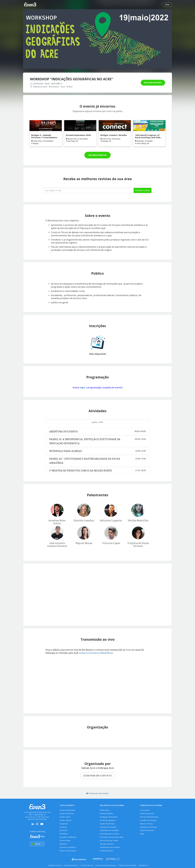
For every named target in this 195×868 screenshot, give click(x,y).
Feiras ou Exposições (68, 852)
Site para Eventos (107, 845)
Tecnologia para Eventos (110, 834)
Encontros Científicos (68, 848)
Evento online (65, 817)
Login (167, 5)
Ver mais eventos (97, 155)
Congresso (64, 824)
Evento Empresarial (67, 810)
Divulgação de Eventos (109, 817)
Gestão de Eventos (107, 824)
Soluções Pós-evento (108, 828)
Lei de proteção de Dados (106, 867)
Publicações (105, 810)
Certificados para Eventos (110, 848)
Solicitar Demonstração (149, 817)
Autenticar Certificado (149, 828)
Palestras (63, 845)
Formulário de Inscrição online (112, 838)
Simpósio (63, 828)
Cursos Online (65, 841)
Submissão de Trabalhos (110, 831)
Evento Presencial (67, 814)
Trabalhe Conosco (54, 867)
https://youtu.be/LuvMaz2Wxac (96, 653)
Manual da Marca (71, 867)
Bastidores (144, 867)
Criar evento (145, 810)
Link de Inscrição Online (109, 841)
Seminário (64, 831)
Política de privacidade (128, 867)
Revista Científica (107, 814)
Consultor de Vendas (148, 821)
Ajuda (142, 834)
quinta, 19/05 (97, 422)
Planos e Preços (146, 824)
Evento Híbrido (66, 821)
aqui (82, 387)
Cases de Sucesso (147, 814)
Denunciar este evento (97, 793)
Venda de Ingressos (108, 821)
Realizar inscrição (153, 83)
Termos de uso (86, 867)
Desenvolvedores (147, 831)
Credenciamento (107, 852)
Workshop (64, 834)
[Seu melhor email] (89, 190)
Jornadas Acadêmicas (68, 838)
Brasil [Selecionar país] (37, 844)
